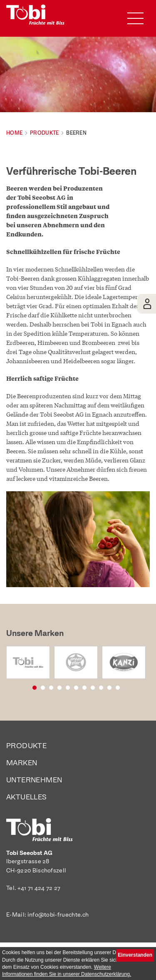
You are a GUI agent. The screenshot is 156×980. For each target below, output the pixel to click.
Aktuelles (27, 798)
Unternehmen (34, 780)
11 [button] (128, 687)
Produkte (44, 133)
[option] (28, 662)
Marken (22, 763)
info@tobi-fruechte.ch (58, 915)
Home (14, 133)
